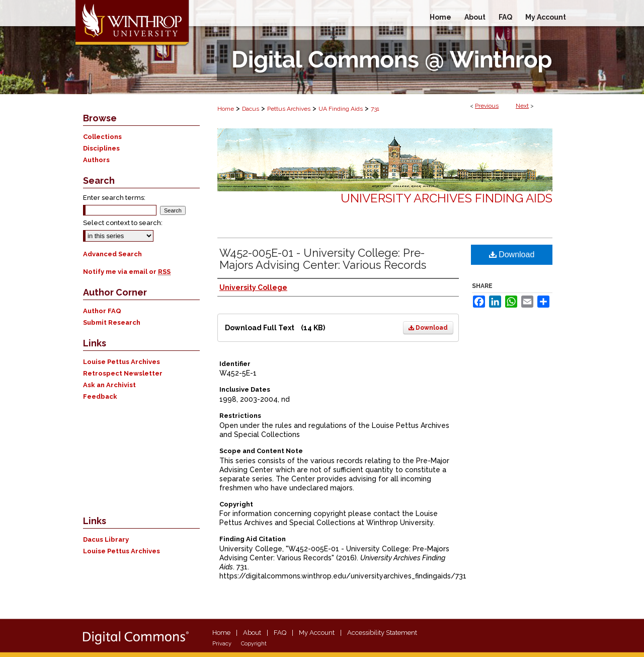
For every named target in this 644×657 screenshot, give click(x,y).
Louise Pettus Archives (122, 362)
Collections (102, 137)
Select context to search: (123, 223)
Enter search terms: (114, 198)
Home (226, 109)
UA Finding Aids (341, 109)
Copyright (254, 644)
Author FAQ (102, 311)
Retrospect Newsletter (123, 373)
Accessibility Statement (382, 633)
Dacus (251, 109)
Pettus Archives (289, 109)
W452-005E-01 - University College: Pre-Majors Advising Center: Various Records (323, 259)
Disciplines (101, 148)
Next (522, 106)
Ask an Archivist (109, 385)
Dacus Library (106, 539)
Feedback (100, 396)
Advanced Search (112, 254)
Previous (487, 106)
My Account (317, 633)
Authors (96, 160)
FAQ (280, 633)
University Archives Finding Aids (447, 198)
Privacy (222, 644)
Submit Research (112, 322)
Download (428, 328)
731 (375, 109)
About (252, 633)
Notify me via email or (127, 272)
